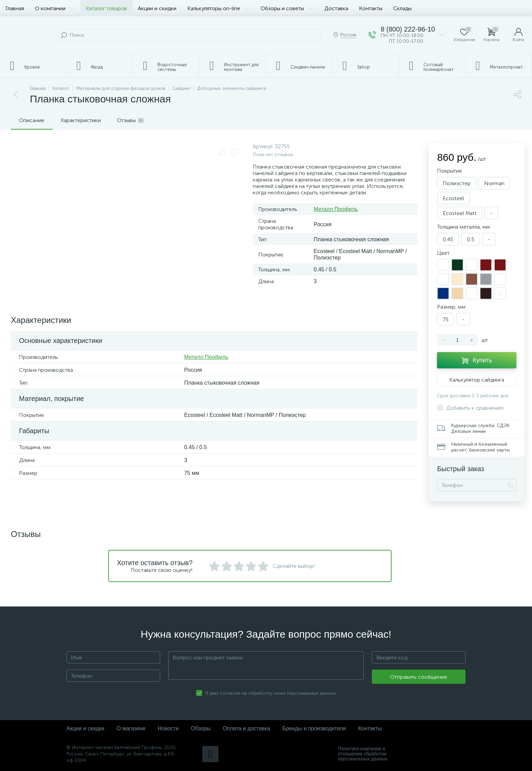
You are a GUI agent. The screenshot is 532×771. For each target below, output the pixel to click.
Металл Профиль (336, 209)
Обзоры (201, 728)
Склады (402, 8)
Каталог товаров (106, 8)
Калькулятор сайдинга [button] (477, 380)
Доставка (336, 8)
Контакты (371, 8)
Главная (15, 8)
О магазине (131, 728)
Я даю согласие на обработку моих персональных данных (271, 693)
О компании (55, 8)
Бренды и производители (314, 728)
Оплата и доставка (246, 728)
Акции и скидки (157, 8)
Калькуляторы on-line (218, 8)
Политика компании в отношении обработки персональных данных (363, 754)
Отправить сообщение (419, 677)
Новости (168, 728)
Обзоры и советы (287, 8)
